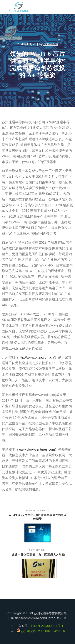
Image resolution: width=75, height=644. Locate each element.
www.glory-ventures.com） (38, 449)
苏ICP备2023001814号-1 (47, 626)
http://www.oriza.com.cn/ (37, 357)
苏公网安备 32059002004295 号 (41, 631)
